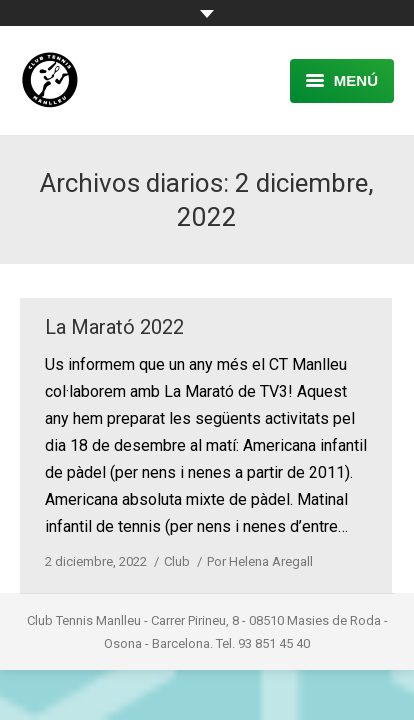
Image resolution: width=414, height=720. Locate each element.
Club (177, 561)
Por (260, 561)
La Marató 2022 (114, 327)
